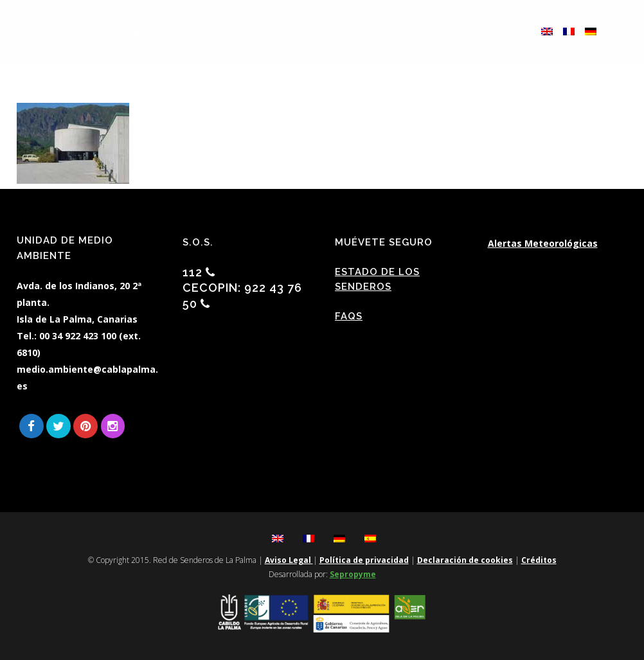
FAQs (349, 316)
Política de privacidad (364, 560)
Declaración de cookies (465, 560)
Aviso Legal (289, 560)
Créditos (539, 560)
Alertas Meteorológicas (543, 243)
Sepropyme (353, 574)
